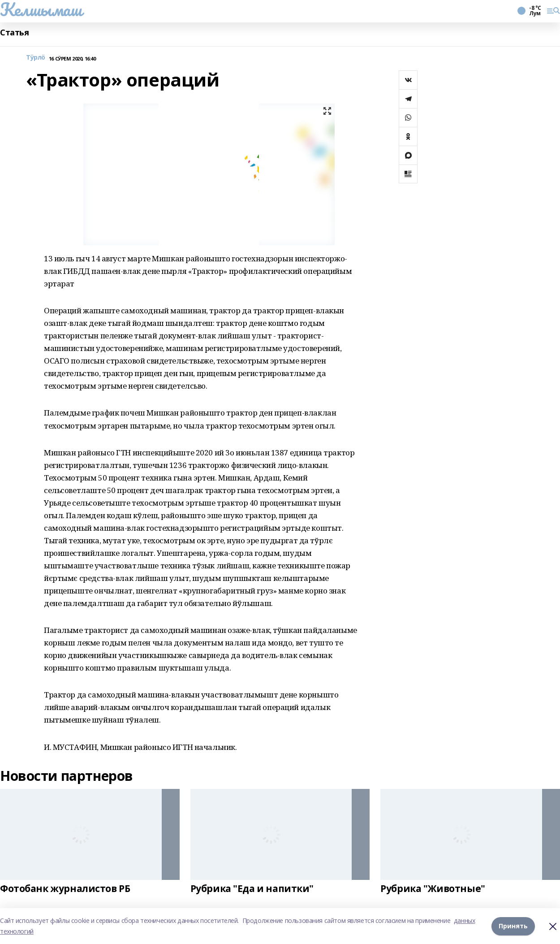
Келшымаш (41, 9)
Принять (513, 926)
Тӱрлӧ (36, 58)
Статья (14, 32)
